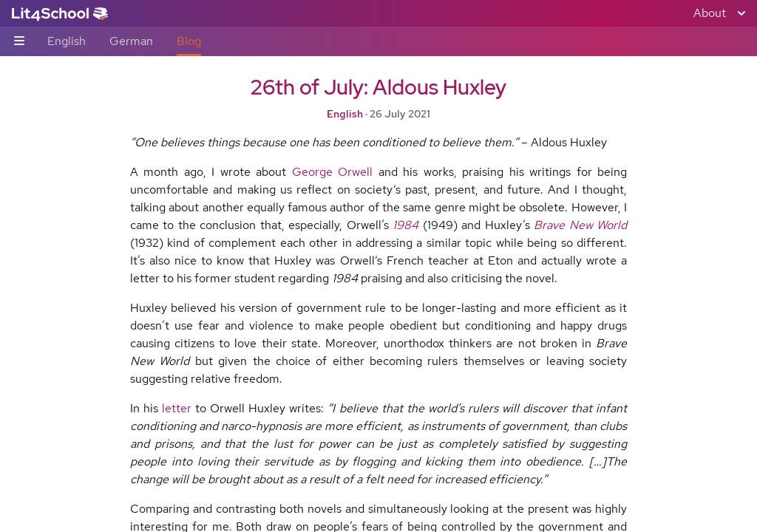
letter (177, 408)
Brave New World (580, 225)
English (67, 41)
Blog (189, 41)
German (131, 41)
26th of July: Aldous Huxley (378, 87)
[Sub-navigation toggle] (19, 42)
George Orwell (332, 172)
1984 (405, 225)
